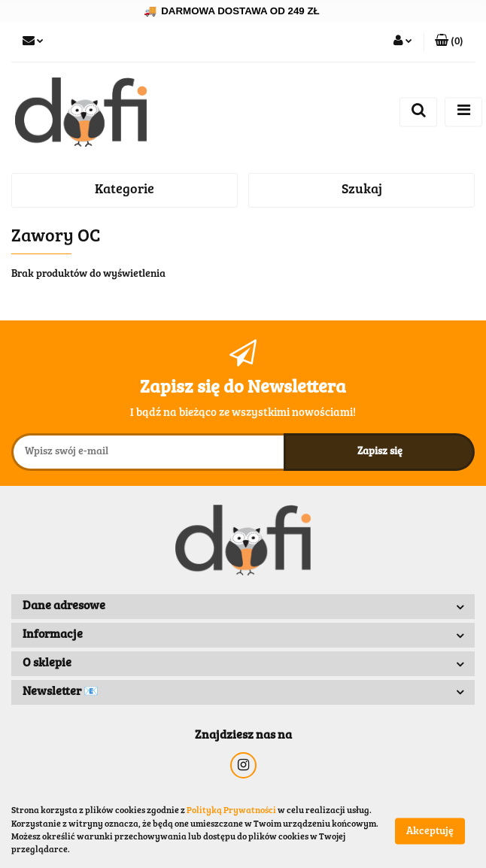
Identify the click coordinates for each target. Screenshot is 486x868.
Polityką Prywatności (231, 811)
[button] (449, 42)
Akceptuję (430, 831)
